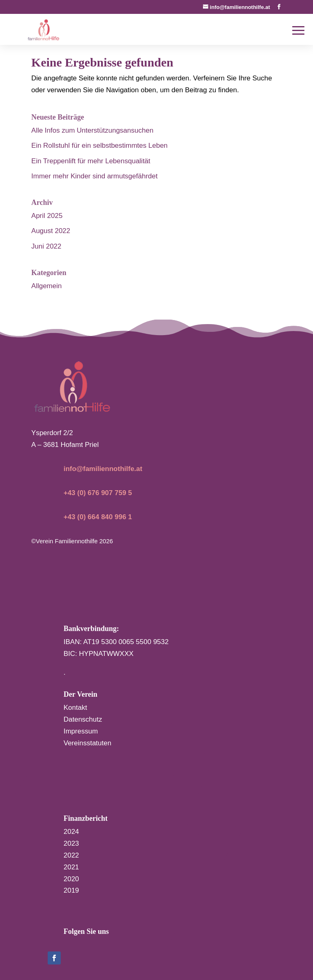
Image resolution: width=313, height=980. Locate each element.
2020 (71, 879)
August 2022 (51, 231)
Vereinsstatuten (87, 743)
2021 (71, 867)
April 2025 (47, 216)
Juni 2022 (46, 246)
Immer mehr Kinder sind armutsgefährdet (95, 176)
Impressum (81, 731)
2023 (71, 843)
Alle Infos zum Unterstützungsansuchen (93, 130)
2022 (71, 855)
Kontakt (75, 708)
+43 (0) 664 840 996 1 (98, 517)
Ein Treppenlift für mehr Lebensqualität (91, 161)
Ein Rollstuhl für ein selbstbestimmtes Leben (100, 146)
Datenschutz (83, 719)
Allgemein (47, 286)
